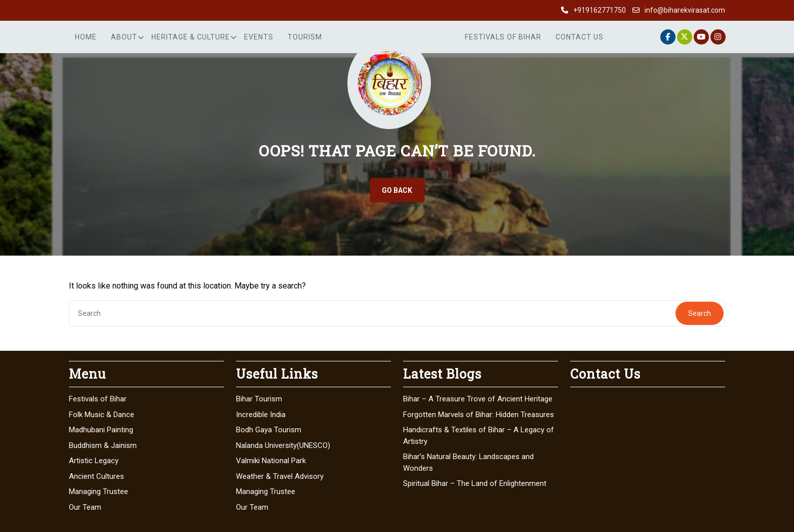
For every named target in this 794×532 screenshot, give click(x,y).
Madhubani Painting (101, 430)
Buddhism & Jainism (103, 445)
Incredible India (261, 415)
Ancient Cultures (96, 476)
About (124, 37)
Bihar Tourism (259, 399)
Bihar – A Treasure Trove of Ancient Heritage (478, 399)
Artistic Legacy (94, 461)
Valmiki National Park (271, 461)
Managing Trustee (98, 492)
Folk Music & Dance (102, 415)
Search (700, 313)
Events (259, 37)
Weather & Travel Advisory (280, 476)
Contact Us (580, 37)
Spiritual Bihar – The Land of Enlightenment (475, 483)
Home (86, 37)
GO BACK (397, 190)
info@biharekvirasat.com (685, 10)
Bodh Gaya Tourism (269, 430)
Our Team (85, 507)
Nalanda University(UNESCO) (283, 445)
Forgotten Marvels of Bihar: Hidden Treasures (479, 415)
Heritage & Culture (191, 37)
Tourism (305, 37)
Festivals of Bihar (503, 37)
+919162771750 (600, 10)
